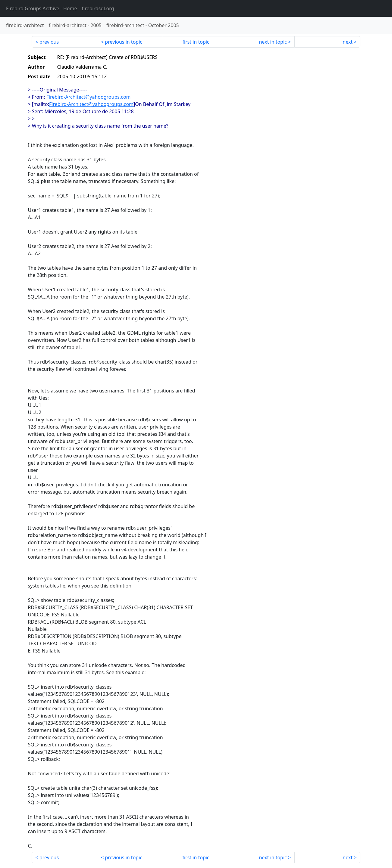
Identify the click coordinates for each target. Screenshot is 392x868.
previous (49, 42)
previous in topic (124, 42)
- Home (42, 8)
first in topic (196, 42)
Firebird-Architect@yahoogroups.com (89, 97)
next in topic (273, 42)
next (348, 42)
